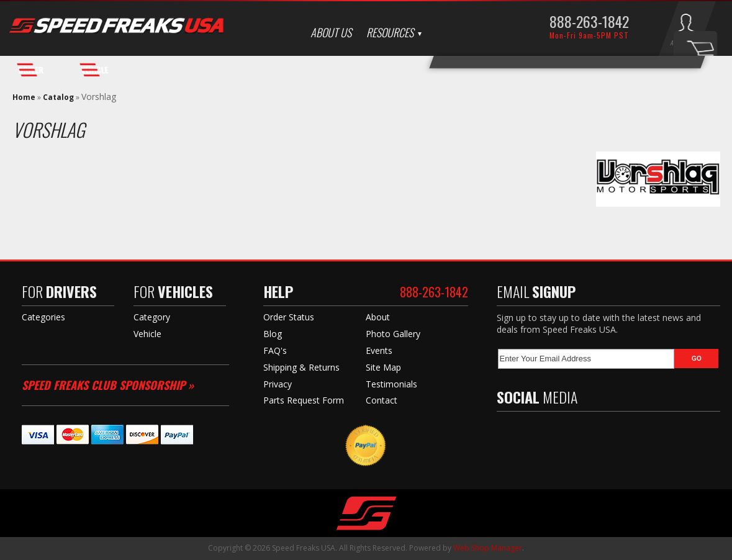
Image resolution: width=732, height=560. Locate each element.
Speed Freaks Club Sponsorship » (108, 385)
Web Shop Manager (488, 548)
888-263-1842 (589, 21)
